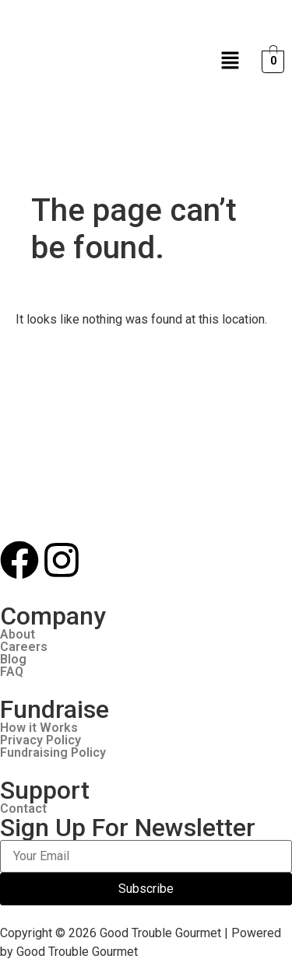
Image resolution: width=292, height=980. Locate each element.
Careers (24, 647)
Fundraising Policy (53, 753)
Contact (23, 809)
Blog (13, 660)
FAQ (12, 672)
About (18, 635)
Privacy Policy (40, 740)
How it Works (39, 728)
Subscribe (146, 889)
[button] (230, 61)
